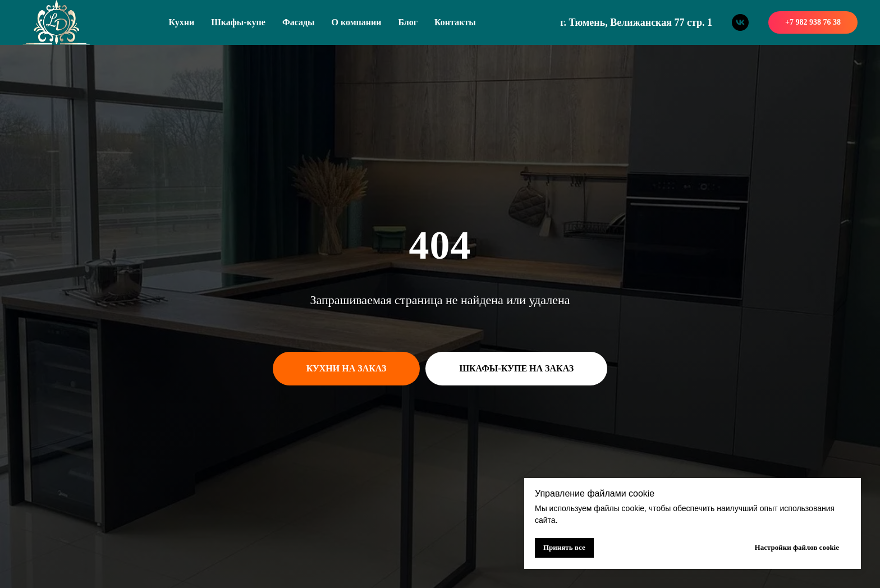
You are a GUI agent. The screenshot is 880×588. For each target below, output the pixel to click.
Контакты (455, 22)
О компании (357, 22)
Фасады (299, 22)
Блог (408, 22)
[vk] (740, 22)
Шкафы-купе (238, 22)
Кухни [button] (182, 22)
